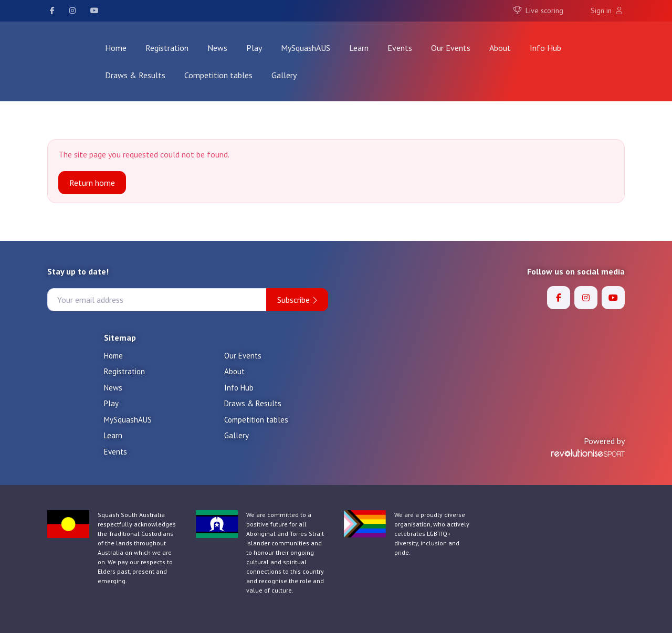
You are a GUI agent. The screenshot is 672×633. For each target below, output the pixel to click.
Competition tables (218, 75)
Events (400, 48)
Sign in (606, 10)
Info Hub (545, 48)
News (217, 48)
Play (254, 48)
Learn (359, 48)
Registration (167, 48)
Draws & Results (135, 75)
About (500, 48)
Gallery (284, 75)
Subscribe (297, 300)
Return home (92, 183)
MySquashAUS (306, 48)
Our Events (451, 48)
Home (116, 48)
